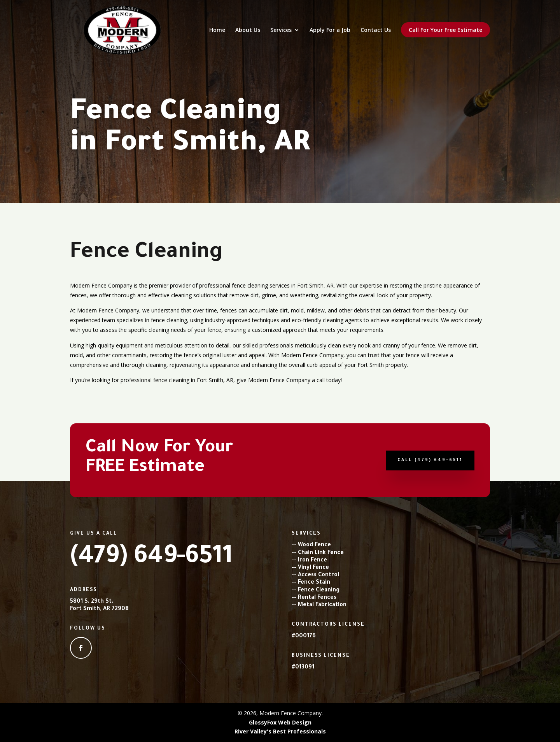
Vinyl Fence (313, 568)
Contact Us (376, 30)
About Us (248, 30)
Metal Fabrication (322, 605)
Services (281, 30)
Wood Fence (314, 546)
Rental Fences (317, 598)
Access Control (318, 575)
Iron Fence (312, 561)
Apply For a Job (330, 30)
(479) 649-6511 (151, 558)
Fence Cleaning (319, 591)
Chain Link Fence (321, 553)
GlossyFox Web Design (280, 722)
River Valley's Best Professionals (280, 731)
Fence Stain (314, 583)
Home (217, 30)
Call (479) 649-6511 (430, 460)
